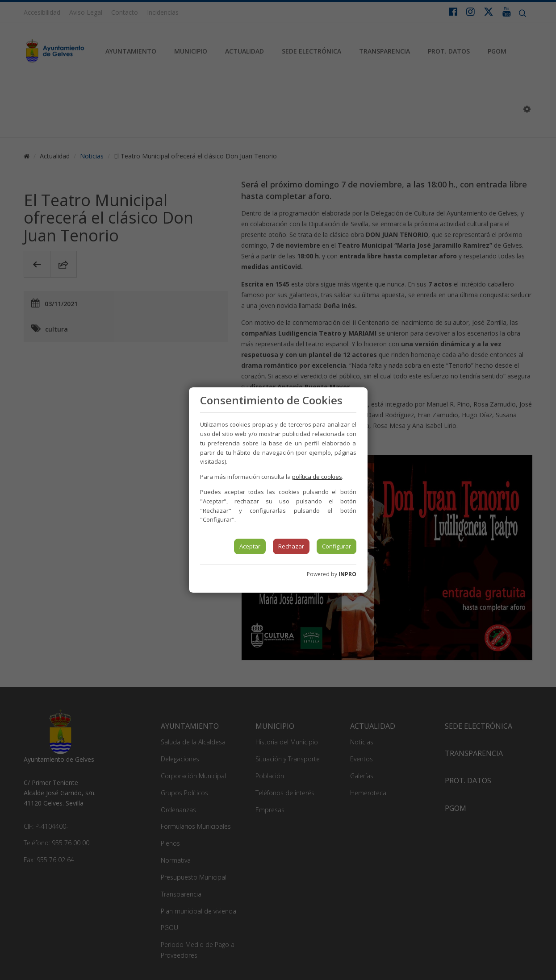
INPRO (347, 574)
